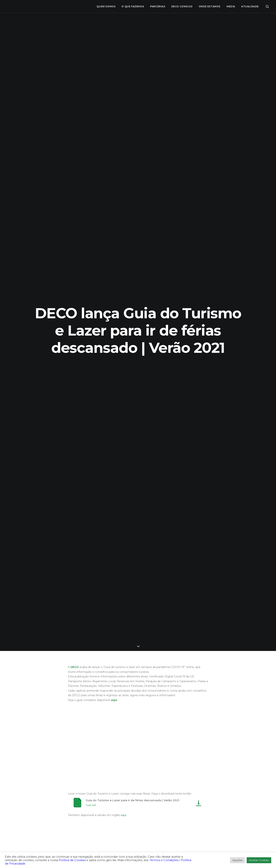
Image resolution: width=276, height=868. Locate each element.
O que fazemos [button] (133, 6)
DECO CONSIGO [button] (182, 6)
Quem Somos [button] (106, 6)
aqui (114, 700)
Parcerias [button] (158, 6)
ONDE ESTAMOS (210, 6)
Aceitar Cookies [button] (259, 860)
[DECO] (11, 7)
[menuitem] (106, 7)
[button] (267, 7)
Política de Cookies (72, 860)
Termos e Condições (164, 860)
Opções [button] (237, 860)
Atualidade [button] (250, 6)
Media (231, 6)
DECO (75, 667)
